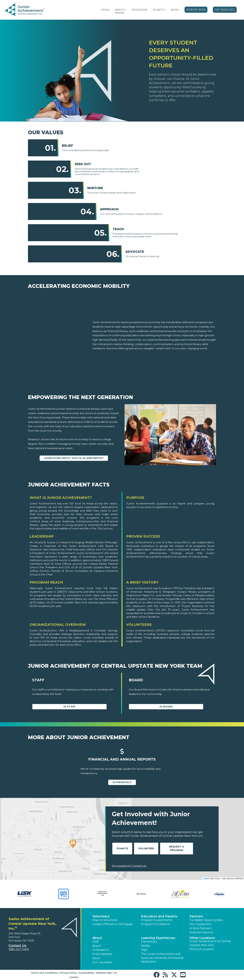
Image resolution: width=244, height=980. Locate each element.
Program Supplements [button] (157, 920)
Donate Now (196, 10)
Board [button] (96, 946)
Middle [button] (146, 946)
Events (158, 10)
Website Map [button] (104, 973)
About (120, 10)
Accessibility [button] (86, 973)
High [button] (144, 950)
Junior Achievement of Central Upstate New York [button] (210, 943)
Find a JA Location (202, 949)
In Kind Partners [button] (200, 928)
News (175, 10)
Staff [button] (96, 942)
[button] (125, 10)
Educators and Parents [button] (159, 916)
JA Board (166, 707)
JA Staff (69, 707)
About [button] (97, 938)
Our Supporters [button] (200, 924)
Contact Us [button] (17, 946)
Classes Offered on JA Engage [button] (113, 924)
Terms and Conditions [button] (44, 973)
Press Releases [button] (102, 954)
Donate (122, 848)
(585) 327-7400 (19, 949)
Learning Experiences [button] (158, 938)
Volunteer (146, 848)
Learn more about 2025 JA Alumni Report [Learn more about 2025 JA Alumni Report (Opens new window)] (74, 458)
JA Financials (122, 782)
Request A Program (177, 848)
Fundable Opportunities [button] (206, 920)
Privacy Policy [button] (68, 973)
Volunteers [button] (101, 916)
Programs (139, 10)
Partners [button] (196, 916)
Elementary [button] (149, 942)
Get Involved (225, 10)
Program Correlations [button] (156, 924)
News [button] (96, 958)
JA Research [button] (101, 950)
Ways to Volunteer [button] (105, 920)
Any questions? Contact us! (129, 866)
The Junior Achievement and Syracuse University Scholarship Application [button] (162, 958)
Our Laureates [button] (102, 962)
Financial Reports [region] (201, 932)
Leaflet (206, 879)
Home (105, 10)
